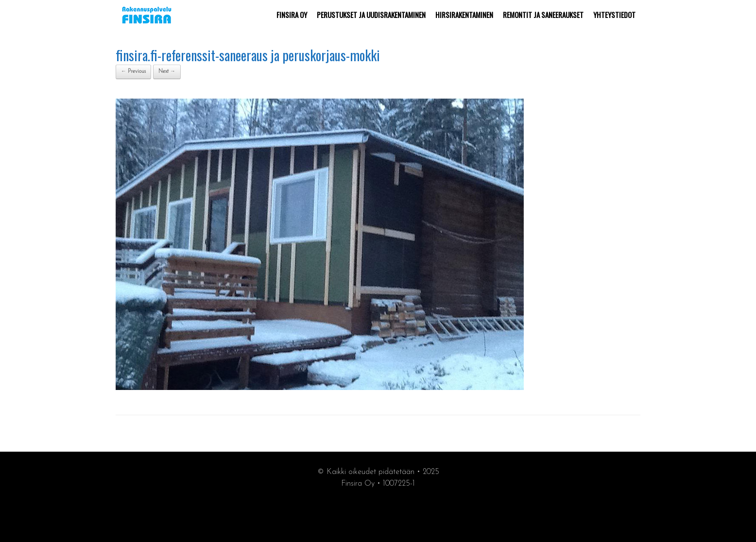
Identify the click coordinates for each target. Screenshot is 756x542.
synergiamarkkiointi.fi (378, 514)
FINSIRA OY (292, 15)
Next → (167, 72)
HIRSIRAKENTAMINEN (464, 15)
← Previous (133, 72)
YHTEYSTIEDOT (614, 15)
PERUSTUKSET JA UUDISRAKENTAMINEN (371, 15)
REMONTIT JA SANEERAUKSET (543, 15)
